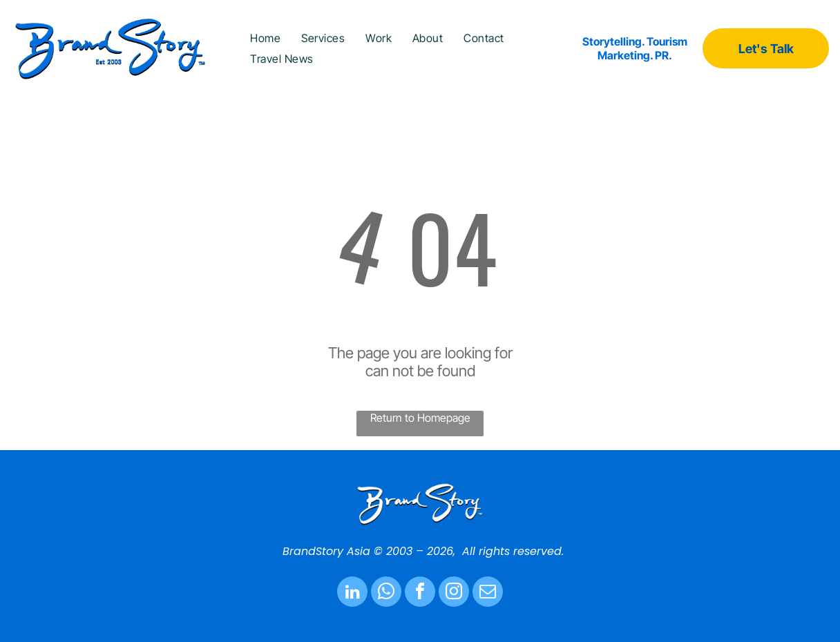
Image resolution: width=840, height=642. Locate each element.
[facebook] (420, 593)
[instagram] (454, 593)
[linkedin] (352, 593)
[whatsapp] (386, 593)
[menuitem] (265, 38)
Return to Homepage (420, 418)
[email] (488, 593)
